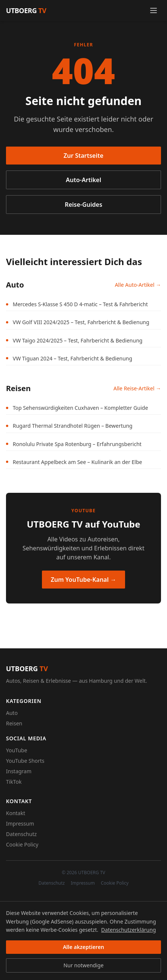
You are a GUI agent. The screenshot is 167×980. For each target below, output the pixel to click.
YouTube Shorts (25, 761)
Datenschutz (21, 834)
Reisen (14, 723)
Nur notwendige (83, 965)
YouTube (17, 750)
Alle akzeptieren (83, 947)
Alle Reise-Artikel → (137, 388)
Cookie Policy (22, 844)
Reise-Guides (83, 205)
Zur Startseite (83, 156)
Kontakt (16, 813)
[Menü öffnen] (154, 10)
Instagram (19, 771)
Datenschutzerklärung (128, 930)
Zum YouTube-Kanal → (84, 580)
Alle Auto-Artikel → (138, 285)
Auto (12, 713)
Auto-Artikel (83, 180)
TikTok (14, 782)
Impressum (20, 824)
